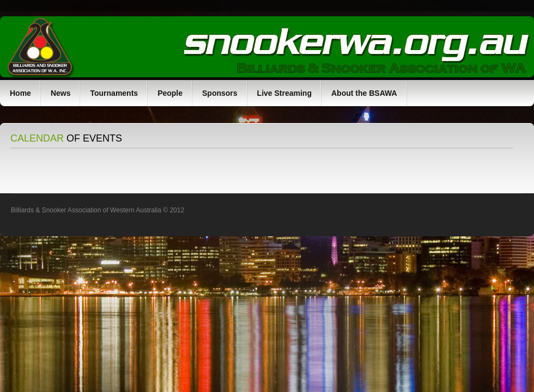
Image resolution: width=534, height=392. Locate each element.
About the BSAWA (364, 93)
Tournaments (114, 93)
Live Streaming (284, 93)
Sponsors (220, 93)
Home (20, 93)
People (170, 93)
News (61, 93)
